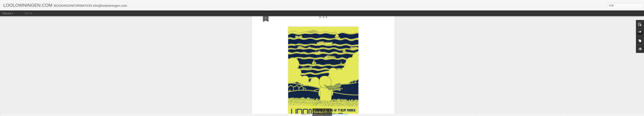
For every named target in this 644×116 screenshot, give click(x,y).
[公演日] (282, 28)
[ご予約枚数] (282, 80)
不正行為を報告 (342, 114)
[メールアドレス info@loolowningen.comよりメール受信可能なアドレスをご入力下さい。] (282, 64)
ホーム (29, 13)
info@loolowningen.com (279, 60)
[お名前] (282, 44)
